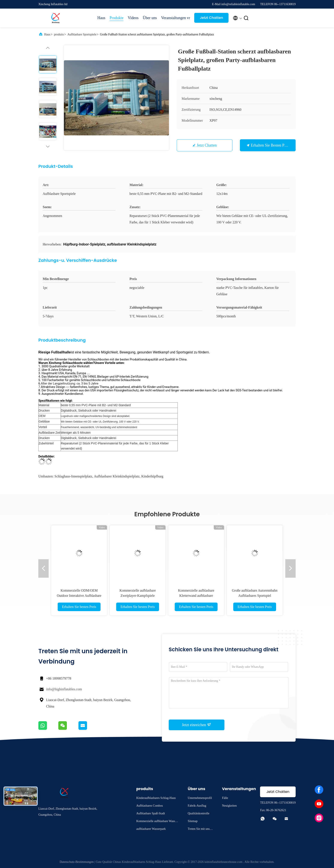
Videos (133, 18)
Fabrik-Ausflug (197, 806)
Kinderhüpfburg (152, 476)
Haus (101, 18)
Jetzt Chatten (211, 18)
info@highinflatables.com (64, 689)
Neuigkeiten (229, 806)
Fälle (225, 798)
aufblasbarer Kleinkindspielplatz (117, 476)
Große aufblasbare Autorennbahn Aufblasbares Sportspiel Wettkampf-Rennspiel (255, 596)
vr (188, 18)
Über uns (150, 18)
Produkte (117, 18)
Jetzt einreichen (197, 725)
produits (59, 34)
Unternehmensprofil (200, 798)
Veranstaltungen (172, 18)
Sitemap (193, 821)
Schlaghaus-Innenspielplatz (73, 476)
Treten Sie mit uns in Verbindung (200, 829)
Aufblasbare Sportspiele (82, 34)
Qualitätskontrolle (199, 813)
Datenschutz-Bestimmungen (77, 862)
